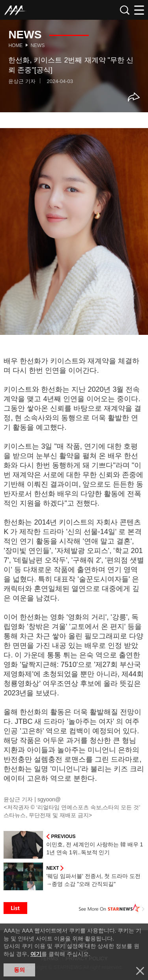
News (37, 45)
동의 (19, 970)
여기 (36, 954)
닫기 (140, 971)
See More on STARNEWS (112, 908)
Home (15, 45)
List (15, 908)
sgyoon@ (49, 799)
